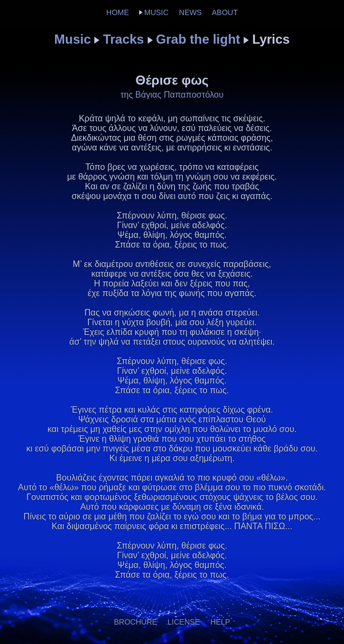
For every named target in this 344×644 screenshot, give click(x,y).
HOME (118, 12)
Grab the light (198, 39)
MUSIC (156, 12)
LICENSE (184, 622)
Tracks (123, 39)
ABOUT (225, 12)
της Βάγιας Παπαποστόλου (172, 95)
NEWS (190, 12)
